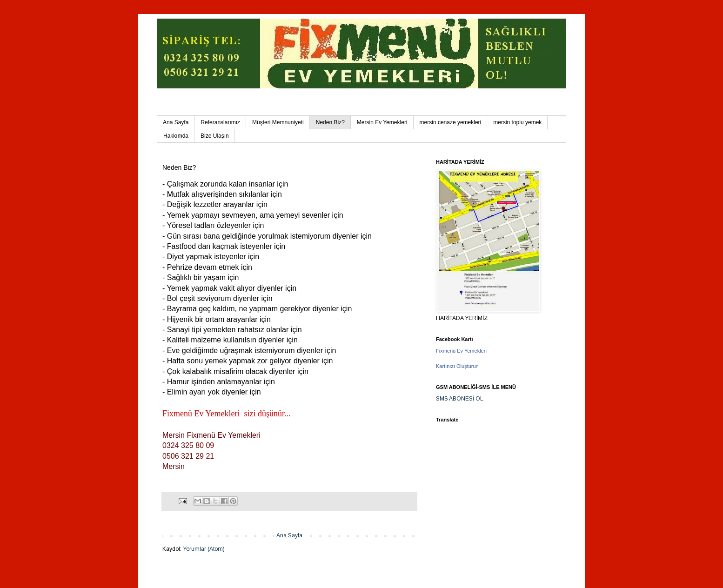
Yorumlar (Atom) (204, 549)
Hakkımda (176, 136)
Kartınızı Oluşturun (457, 366)
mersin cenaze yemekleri (451, 122)
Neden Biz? (330, 122)
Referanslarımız (220, 122)
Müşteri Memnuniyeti (278, 122)
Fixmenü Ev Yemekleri (461, 351)
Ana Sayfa (176, 122)
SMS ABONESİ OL (460, 399)
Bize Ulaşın (215, 136)
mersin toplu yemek (517, 122)
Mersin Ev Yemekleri (382, 122)
